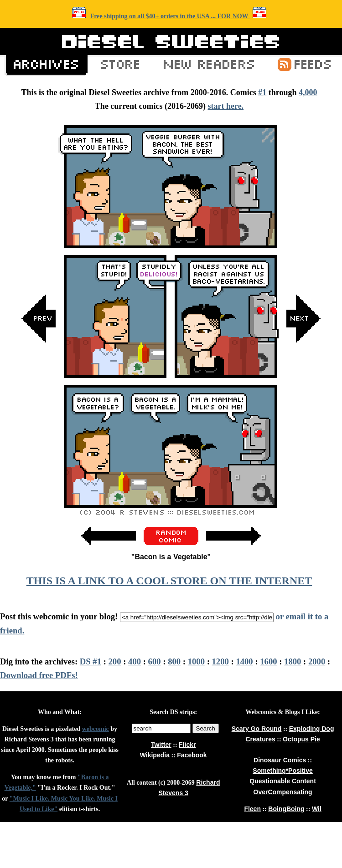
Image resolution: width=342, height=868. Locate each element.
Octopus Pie (301, 739)
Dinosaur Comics (280, 760)
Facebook (192, 755)
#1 (262, 92)
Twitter (161, 745)
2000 (317, 661)
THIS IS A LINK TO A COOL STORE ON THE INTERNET (169, 581)
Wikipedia (155, 755)
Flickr (187, 745)
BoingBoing (286, 809)
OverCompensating (283, 792)
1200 (220, 661)
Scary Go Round (257, 729)
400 (135, 661)
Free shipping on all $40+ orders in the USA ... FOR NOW (170, 16)
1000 (196, 661)
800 (174, 661)
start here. (225, 106)
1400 (244, 661)
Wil (317, 809)
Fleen (252, 809)
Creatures (260, 739)
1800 (293, 661)
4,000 (308, 92)
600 (155, 661)
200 (115, 661)
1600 (268, 661)
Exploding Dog (312, 729)
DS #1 (91, 661)
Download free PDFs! (39, 675)
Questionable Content (282, 781)
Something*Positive (282, 771)
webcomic (96, 729)
